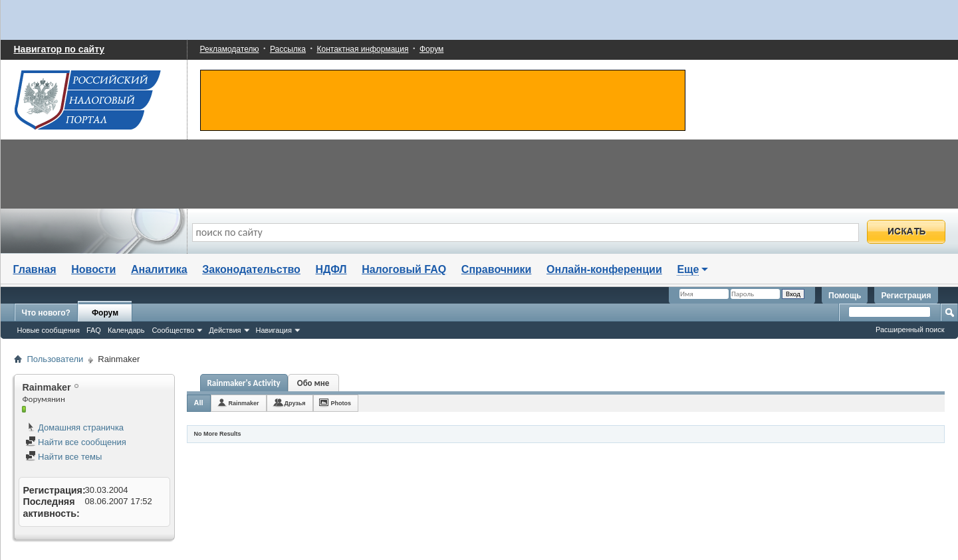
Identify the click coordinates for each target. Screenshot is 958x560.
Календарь (126, 330)
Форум (431, 49)
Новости (93, 269)
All (199, 403)
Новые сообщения (49, 330)
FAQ (94, 330)
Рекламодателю (230, 49)
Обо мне (313, 383)
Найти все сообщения (76, 442)
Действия (225, 330)
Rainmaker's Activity (244, 383)
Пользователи (56, 359)
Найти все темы (64, 457)
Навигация (274, 330)
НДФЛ (331, 269)
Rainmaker (244, 403)
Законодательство (251, 269)
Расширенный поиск (910, 329)
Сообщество (173, 330)
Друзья (295, 403)
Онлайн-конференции (604, 269)
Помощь (845, 296)
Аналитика (159, 269)
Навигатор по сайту (60, 49)
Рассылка (288, 49)
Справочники (497, 269)
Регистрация (906, 296)
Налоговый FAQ (404, 269)
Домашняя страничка (75, 427)
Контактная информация (363, 49)
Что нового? (46, 313)
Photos (341, 403)
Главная (35, 269)
